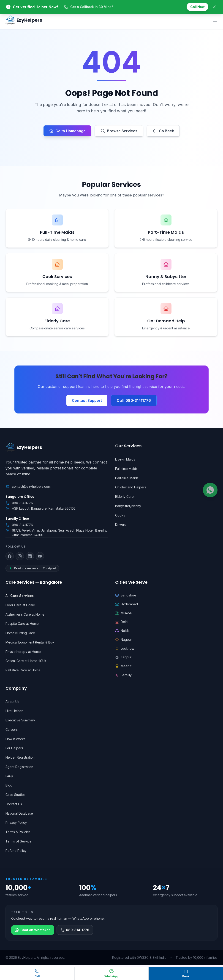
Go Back (163, 131)
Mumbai (124, 613)
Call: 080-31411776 (134, 400)
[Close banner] (214, 7)
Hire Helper (14, 711)
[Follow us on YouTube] (40, 556)
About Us (12, 702)
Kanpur (123, 657)
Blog (9, 785)
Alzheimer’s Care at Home (25, 614)
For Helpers (14, 748)
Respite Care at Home (22, 624)
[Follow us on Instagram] (20, 556)
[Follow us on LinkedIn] (30, 556)
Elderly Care (124, 497)
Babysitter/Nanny (128, 506)
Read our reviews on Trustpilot (32, 568)
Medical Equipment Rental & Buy (30, 642)
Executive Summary (20, 720)
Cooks (120, 515)
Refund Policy (16, 851)
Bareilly (123, 675)
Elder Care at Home (20, 605)
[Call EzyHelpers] (37, 974)
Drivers (121, 524)
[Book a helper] (186, 974)
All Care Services (20, 596)
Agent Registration (19, 767)
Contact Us (14, 804)
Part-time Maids (127, 478)
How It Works (15, 739)
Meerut (123, 666)
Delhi (122, 622)
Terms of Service (19, 841)
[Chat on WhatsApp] (112, 974)
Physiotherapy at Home (23, 652)
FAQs (9, 776)
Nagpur (124, 640)
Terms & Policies (18, 832)
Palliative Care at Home (23, 670)
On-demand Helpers (131, 487)
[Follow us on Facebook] (10, 556)
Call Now (197, 7)
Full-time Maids (126, 469)
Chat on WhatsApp (33, 930)
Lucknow (125, 648)
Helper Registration (20, 757)
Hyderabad (126, 604)
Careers (12, 730)
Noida (122, 631)
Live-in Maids (125, 459)
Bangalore (126, 595)
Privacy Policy (16, 822)
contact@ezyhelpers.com (31, 486)
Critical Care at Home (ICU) (26, 661)
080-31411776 (22, 503)
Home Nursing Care (20, 633)
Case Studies (15, 795)
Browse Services (119, 131)
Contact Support (87, 400)
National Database (19, 813)
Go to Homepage (67, 131)
